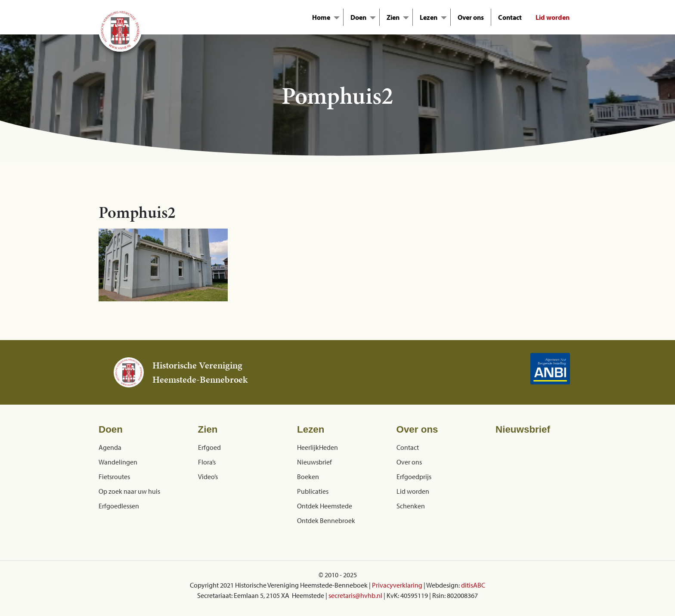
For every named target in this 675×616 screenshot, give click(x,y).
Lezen (429, 17)
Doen (358, 17)
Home (321, 17)
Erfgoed (209, 447)
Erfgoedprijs (414, 477)
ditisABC (473, 585)
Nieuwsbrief (314, 462)
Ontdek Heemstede (325, 506)
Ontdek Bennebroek (326, 520)
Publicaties (313, 491)
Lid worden (553, 17)
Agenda (110, 447)
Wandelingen (118, 462)
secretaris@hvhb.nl (355, 595)
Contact (510, 17)
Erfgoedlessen (119, 506)
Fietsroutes (114, 477)
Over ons (471, 17)
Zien (393, 17)
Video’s (208, 477)
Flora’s (207, 462)
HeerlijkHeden (317, 447)
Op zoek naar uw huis (129, 491)
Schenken (411, 506)
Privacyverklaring (397, 585)
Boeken (308, 477)
